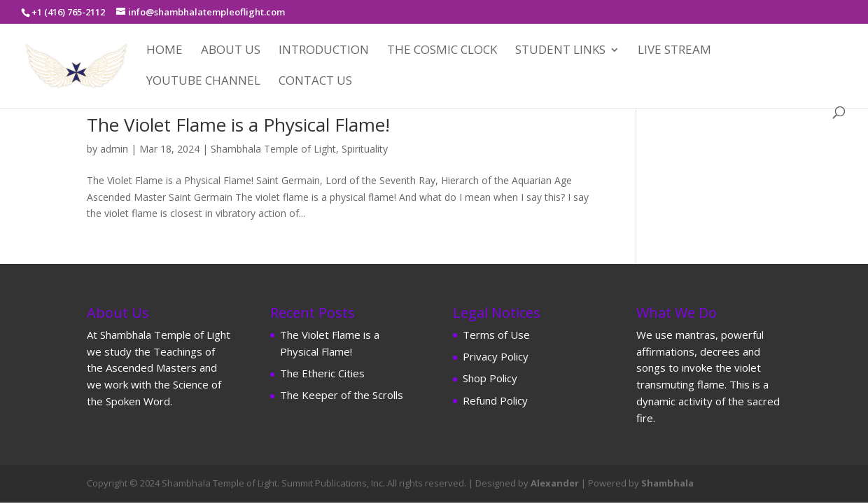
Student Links (560, 51)
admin (114, 149)
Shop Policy (490, 378)
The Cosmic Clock (442, 51)
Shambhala (667, 483)
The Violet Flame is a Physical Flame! (238, 125)
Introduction (324, 51)
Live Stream (674, 51)
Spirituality (365, 149)
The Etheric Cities (322, 373)
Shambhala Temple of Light (273, 149)
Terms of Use (496, 335)
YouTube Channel (203, 82)
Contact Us (315, 82)
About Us (231, 51)
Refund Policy (495, 400)
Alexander (555, 483)
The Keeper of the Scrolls (342, 395)
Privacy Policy (496, 356)
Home (164, 51)
